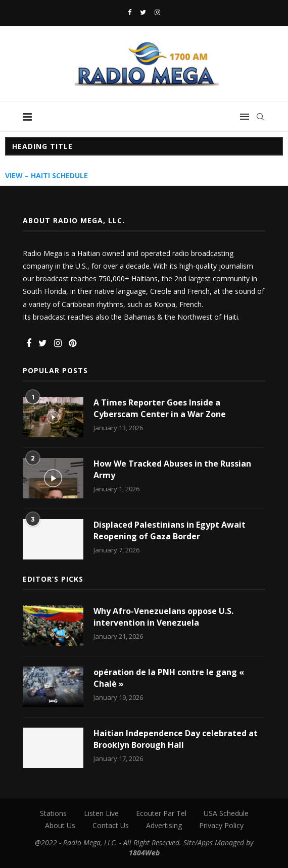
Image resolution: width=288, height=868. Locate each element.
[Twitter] (143, 12)
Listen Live (101, 813)
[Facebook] (130, 12)
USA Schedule (226, 813)
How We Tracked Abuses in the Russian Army (172, 469)
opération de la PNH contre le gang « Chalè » (169, 678)
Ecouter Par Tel (161, 813)
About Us (60, 825)
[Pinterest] (73, 344)
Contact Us (111, 825)
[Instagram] (157, 12)
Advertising (164, 825)
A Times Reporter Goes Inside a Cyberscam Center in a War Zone (160, 408)
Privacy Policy (221, 825)
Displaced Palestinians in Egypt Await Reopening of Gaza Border (170, 530)
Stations (53, 813)
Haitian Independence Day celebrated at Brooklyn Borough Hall (176, 739)
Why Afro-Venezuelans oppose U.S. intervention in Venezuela (163, 617)
